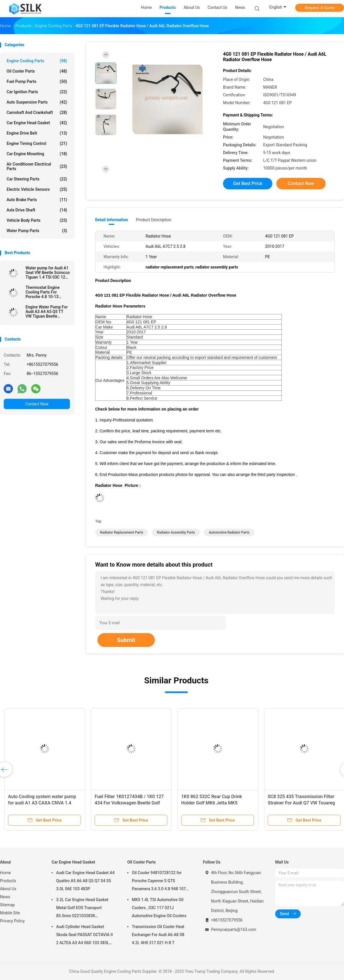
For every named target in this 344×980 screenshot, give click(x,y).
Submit (126, 640)
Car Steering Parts (37, 179)
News (5, 897)
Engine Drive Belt (37, 133)
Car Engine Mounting (37, 154)
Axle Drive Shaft (37, 210)
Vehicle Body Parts (37, 220)
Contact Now (37, 404)
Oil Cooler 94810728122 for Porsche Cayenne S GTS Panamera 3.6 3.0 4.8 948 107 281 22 (159, 882)
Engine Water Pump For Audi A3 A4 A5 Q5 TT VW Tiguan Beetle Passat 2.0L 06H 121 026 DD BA (47, 312)
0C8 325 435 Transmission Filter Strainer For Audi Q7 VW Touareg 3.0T (301, 803)
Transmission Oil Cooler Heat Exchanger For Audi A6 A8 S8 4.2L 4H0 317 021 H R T (158, 935)
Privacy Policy (12, 921)
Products (8, 881)
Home (5, 873)
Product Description (154, 220)
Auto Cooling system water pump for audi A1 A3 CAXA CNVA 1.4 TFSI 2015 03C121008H (42, 803)
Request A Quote (320, 8)
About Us (8, 889)
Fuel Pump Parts (37, 81)
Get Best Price (248, 183)
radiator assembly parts (176, 532)
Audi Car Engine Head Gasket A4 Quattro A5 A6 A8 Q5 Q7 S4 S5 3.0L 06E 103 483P (85, 881)
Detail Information (112, 220)
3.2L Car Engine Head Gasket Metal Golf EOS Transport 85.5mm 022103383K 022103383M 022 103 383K (82, 909)
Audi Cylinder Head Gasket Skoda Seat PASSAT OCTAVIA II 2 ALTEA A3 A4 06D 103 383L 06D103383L (85, 936)
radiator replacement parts (122, 532)
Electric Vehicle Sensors (37, 189)
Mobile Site (10, 913)
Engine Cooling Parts (37, 61)
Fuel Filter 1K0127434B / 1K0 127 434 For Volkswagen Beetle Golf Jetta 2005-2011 (129, 803)
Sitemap (7, 905)
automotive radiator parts (229, 532)
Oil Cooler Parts (37, 71)
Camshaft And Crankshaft (37, 112)
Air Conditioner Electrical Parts (37, 166)
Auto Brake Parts (37, 200)
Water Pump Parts (37, 231)
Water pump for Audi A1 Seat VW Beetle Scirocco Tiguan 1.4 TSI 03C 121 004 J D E (48, 273)
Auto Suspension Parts (37, 102)
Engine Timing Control (37, 143)
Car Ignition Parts (37, 92)
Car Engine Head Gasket (37, 123)
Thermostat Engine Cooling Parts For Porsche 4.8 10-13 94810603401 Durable (45, 292)
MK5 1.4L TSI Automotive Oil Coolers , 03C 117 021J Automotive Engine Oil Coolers (159, 908)
